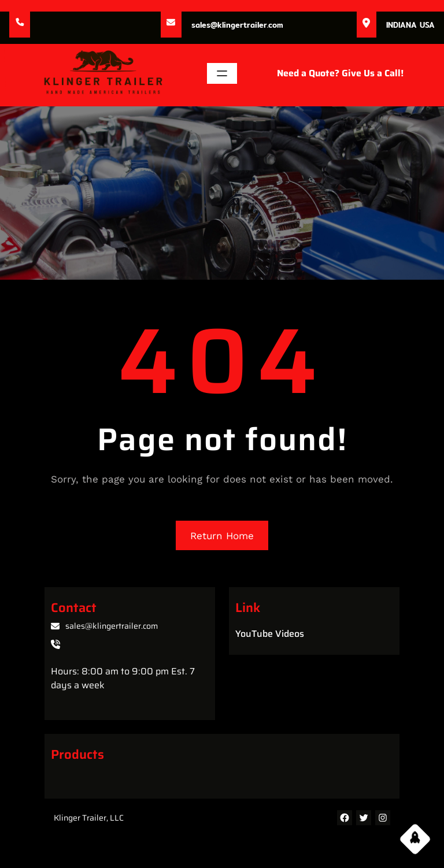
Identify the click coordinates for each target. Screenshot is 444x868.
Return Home (222, 536)
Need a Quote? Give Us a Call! (340, 73)
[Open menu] (222, 73)
